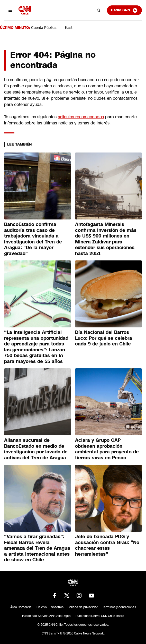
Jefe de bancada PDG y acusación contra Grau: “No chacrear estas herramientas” (107, 545)
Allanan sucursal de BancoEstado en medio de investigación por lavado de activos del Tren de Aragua (36, 449)
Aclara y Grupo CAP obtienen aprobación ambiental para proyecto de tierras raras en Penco (107, 449)
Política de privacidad (83, 607)
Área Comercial (21, 607)
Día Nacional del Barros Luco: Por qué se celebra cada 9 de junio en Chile (104, 338)
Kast (69, 28)
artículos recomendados (81, 117)
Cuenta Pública (44, 28)
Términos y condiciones (119, 607)
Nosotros (57, 607)
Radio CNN (124, 10)
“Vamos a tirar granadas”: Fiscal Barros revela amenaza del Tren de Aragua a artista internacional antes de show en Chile (37, 548)
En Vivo (42, 607)
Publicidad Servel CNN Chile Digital (47, 616)
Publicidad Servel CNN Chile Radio (100, 616)
